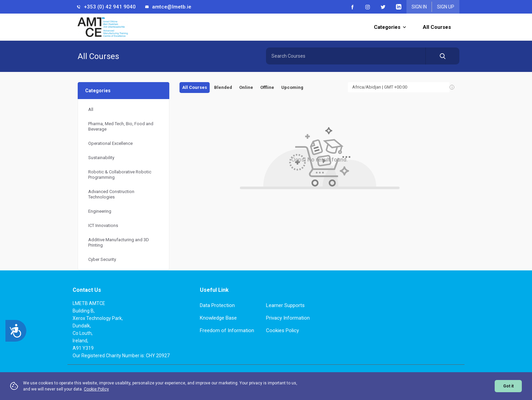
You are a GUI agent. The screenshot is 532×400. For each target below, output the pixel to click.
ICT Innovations (103, 225)
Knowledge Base (218, 318)
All (91, 109)
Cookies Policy (282, 330)
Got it (508, 386)
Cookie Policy (96, 389)
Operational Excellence (110, 143)
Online (246, 87)
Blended (223, 87)
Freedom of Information (227, 330)
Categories (390, 27)
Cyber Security (102, 259)
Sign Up (446, 7)
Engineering (100, 211)
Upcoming (292, 87)
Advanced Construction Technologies (111, 194)
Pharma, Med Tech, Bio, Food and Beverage (121, 126)
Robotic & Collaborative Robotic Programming (120, 175)
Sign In (419, 7)
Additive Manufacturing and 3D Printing (119, 242)
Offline (267, 87)
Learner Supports (285, 305)
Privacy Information (288, 318)
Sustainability (101, 158)
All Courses (437, 27)
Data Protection (217, 305)
